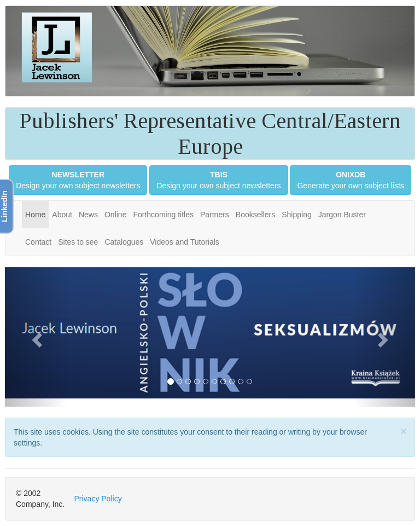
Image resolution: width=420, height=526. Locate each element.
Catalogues (124, 242)
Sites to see (78, 242)
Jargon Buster (342, 215)
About (62, 215)
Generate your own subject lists (350, 180)
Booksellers (255, 215)
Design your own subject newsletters (78, 180)
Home (35, 215)
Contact (38, 242)
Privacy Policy (98, 499)
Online (115, 215)
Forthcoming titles (163, 215)
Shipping (297, 215)
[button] (36, 337)
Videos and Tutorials (185, 242)
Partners (215, 215)
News (88, 215)
